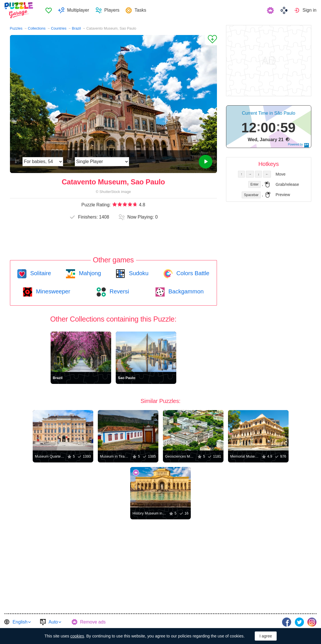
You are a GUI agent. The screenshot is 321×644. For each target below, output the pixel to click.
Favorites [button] (49, 10)
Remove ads (93, 622)
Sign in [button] (309, 10)
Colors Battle (192, 273)
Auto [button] (53, 622)
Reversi (119, 291)
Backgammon (185, 291)
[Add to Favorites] (211, 40)
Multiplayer (78, 10)
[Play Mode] (102, 162)
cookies (77, 636)
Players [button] (112, 10)
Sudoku (138, 273)
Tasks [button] (140, 10)
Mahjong (89, 273)
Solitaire (40, 273)
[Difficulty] (43, 162)
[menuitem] (48, 10)
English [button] (20, 622)
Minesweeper (52, 291)
